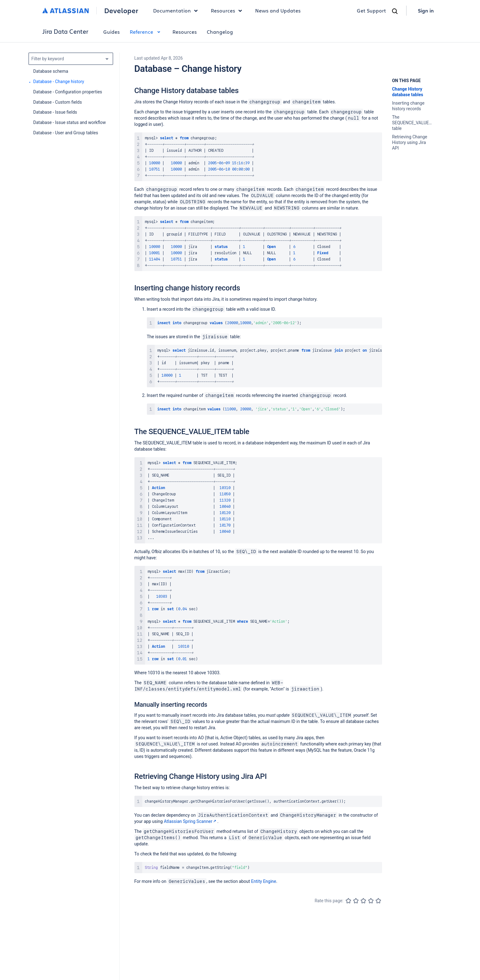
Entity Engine (264, 881)
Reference (146, 32)
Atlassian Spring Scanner (191, 821)
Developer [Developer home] (121, 11)
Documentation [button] (177, 11)
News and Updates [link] (278, 10)
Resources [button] (228, 11)
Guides (112, 32)
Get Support (371, 10)
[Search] (395, 11)
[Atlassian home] (66, 11)
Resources (185, 32)
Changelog (220, 32)
